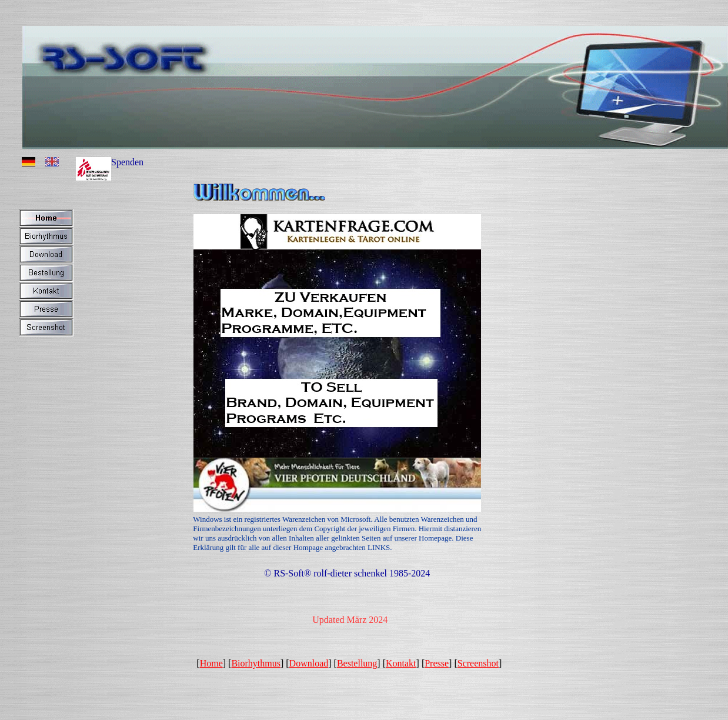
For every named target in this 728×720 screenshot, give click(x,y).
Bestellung (357, 663)
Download (309, 663)
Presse (437, 663)
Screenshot (478, 663)
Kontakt (401, 663)
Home (211, 663)
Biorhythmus (256, 663)
